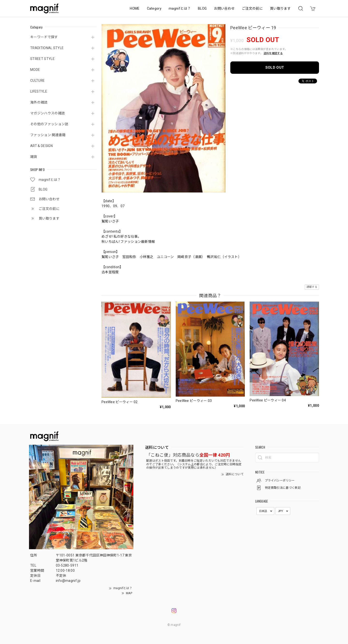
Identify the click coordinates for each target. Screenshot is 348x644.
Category (154, 8)
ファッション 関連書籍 (48, 135)
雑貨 (34, 157)
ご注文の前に (252, 8)
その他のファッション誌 (49, 124)
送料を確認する (273, 53)
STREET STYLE (42, 59)
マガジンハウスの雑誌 (47, 113)
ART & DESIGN (41, 146)
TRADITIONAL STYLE (47, 48)
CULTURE (37, 81)
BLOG (202, 8)
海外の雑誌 (39, 102)
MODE (35, 70)
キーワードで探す (44, 37)
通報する (312, 287)
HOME (135, 8)
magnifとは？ (180, 8)
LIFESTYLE (39, 91)
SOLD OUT (275, 67)
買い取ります (280, 8)
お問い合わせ (224, 8)
